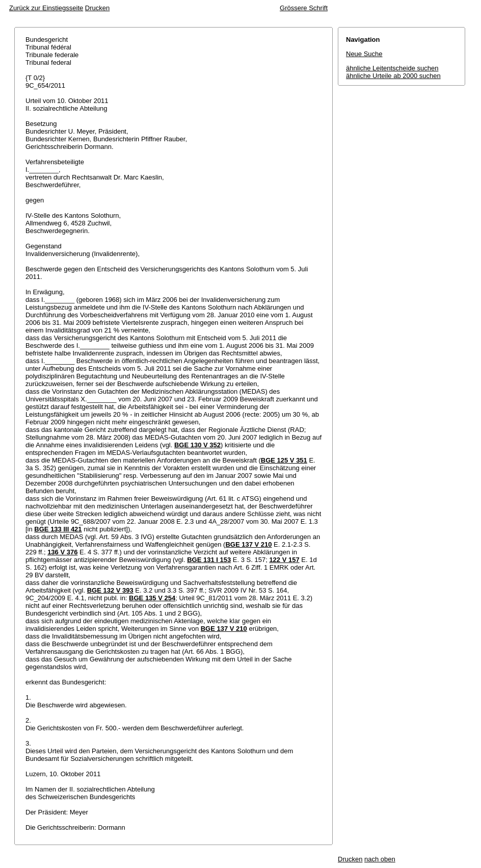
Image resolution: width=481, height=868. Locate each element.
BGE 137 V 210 (248, 544)
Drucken (97, 8)
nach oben (380, 859)
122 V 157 (284, 560)
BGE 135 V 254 (152, 598)
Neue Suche (364, 54)
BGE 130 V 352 (197, 445)
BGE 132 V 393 (110, 590)
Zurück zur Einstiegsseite (46, 8)
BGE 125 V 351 (284, 460)
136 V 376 (62, 552)
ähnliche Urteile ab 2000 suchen (393, 76)
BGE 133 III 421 (58, 529)
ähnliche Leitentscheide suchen (392, 68)
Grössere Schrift (304, 8)
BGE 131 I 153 (209, 560)
